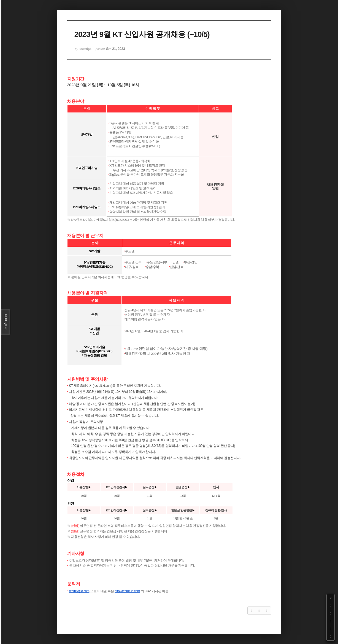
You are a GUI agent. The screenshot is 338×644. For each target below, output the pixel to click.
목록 (6, 322)
